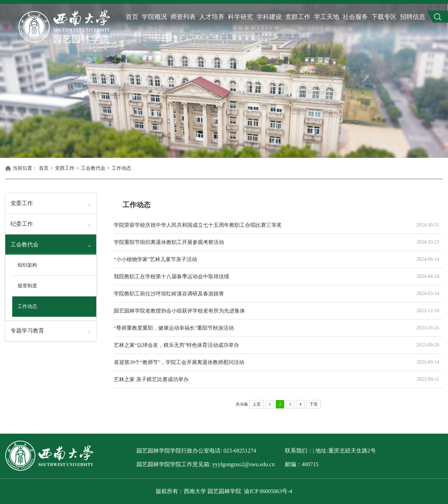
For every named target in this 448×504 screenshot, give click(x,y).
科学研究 (240, 17)
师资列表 (183, 17)
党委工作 (22, 203)
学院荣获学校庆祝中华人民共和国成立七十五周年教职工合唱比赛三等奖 (261, 225)
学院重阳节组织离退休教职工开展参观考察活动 (261, 242)
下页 (314, 404)
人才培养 (212, 17)
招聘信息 (413, 17)
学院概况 (154, 17)
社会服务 (355, 17)
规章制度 (27, 286)
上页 (257, 404)
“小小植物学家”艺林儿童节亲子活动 (261, 259)
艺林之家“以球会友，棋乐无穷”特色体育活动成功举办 (261, 345)
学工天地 (327, 17)
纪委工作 (22, 224)
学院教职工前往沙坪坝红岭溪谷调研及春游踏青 (261, 294)
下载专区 (384, 17)
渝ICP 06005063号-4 (268, 491)
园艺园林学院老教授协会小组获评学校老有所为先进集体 (261, 311)
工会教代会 (93, 168)
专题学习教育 (27, 331)
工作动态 (121, 168)
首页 (132, 17)
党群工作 (298, 17)
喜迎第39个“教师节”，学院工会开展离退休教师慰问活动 (261, 362)
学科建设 (269, 17)
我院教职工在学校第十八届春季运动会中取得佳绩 (261, 276)
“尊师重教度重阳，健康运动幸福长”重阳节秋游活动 (261, 328)
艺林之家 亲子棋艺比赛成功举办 (261, 379)
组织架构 (27, 265)
